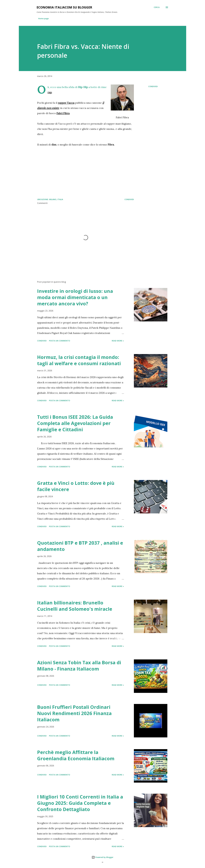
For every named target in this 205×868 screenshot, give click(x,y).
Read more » (118, 341)
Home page (43, 18)
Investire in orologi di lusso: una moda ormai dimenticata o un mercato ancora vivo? (75, 297)
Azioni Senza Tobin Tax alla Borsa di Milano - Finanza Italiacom (79, 666)
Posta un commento (60, 341)
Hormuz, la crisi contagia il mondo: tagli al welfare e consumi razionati (79, 360)
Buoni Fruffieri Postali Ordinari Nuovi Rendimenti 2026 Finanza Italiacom (74, 713)
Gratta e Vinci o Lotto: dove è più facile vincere (76, 486)
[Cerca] (157, 7)
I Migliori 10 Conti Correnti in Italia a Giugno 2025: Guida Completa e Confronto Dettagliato (80, 803)
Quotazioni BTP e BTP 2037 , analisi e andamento (80, 546)
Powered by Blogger (102, 857)
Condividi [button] (153, 86)
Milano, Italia (56, 199)
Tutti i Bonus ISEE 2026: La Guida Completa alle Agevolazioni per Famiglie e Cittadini (75, 423)
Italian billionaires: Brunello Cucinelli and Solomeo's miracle (75, 606)
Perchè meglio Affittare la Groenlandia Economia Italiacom (76, 755)
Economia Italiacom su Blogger (64, 7)
